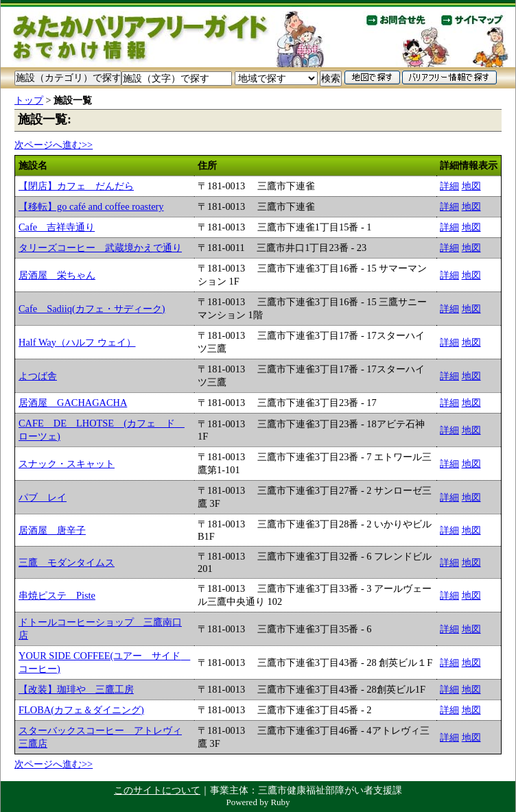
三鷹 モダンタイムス (67, 562)
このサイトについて (157, 790)
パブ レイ (43, 497)
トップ (29, 100)
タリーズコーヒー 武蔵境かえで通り (100, 248)
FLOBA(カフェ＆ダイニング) (81, 710)
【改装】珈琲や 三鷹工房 (76, 689)
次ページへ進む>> (54, 145)
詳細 (449, 186)
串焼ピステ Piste (57, 595)
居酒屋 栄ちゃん (57, 275)
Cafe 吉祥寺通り (57, 227)
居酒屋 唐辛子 (52, 530)
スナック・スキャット (67, 464)
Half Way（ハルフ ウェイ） (77, 342)
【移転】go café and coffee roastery (91, 206)
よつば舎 (38, 376)
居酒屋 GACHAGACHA (73, 403)
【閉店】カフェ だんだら (76, 186)
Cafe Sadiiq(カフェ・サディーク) (92, 309)
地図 (471, 186)
